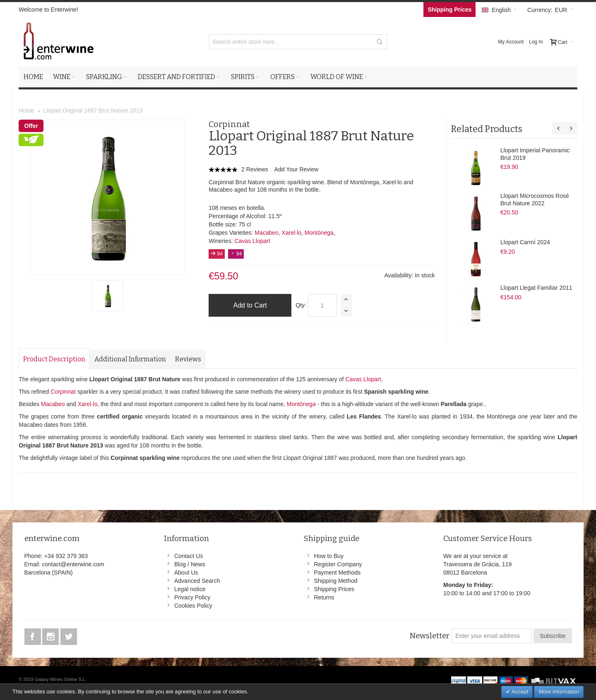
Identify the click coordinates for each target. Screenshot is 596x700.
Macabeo (267, 233)
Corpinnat (63, 392)
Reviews (188, 359)
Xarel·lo (292, 233)
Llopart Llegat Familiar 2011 (536, 288)
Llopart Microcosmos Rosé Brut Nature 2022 (535, 200)
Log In (536, 42)
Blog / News (190, 564)
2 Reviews (255, 169)
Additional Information (130, 359)
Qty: (301, 305)
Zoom (108, 197)
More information (559, 692)
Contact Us (189, 556)
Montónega (319, 233)
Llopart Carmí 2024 (525, 242)
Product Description (54, 359)
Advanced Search (197, 581)
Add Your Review (297, 169)
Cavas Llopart (252, 241)
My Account (511, 42)
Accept (519, 692)
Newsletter (429, 636)
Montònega (301, 404)
